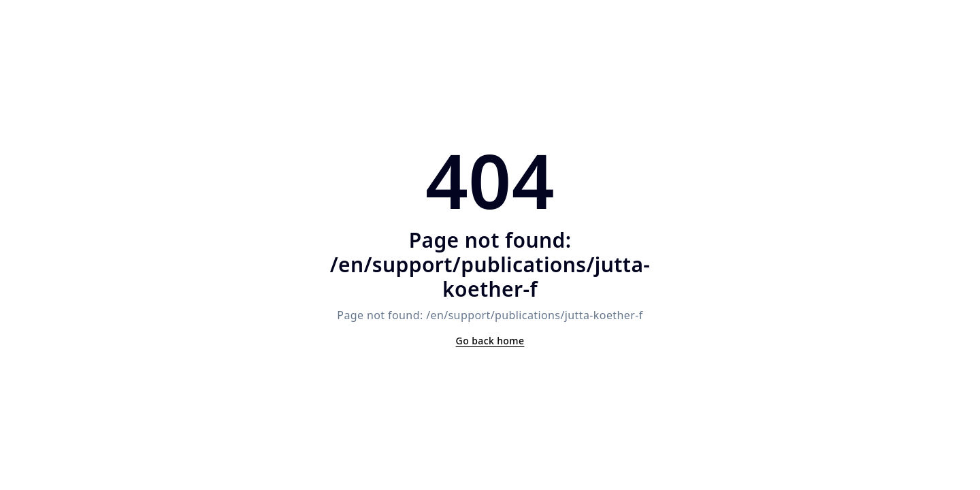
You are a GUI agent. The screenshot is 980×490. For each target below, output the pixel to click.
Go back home (490, 341)
